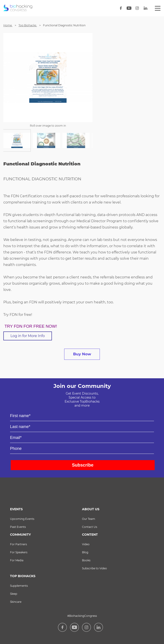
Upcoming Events (22, 519)
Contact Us (90, 527)
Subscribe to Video (94, 568)
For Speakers (19, 552)
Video (86, 544)
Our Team (89, 519)
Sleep (14, 594)
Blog (85, 552)
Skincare (16, 602)
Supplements (19, 586)
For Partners (18, 544)
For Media (17, 560)
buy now (82, 354)
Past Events (18, 527)
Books (86, 560)
